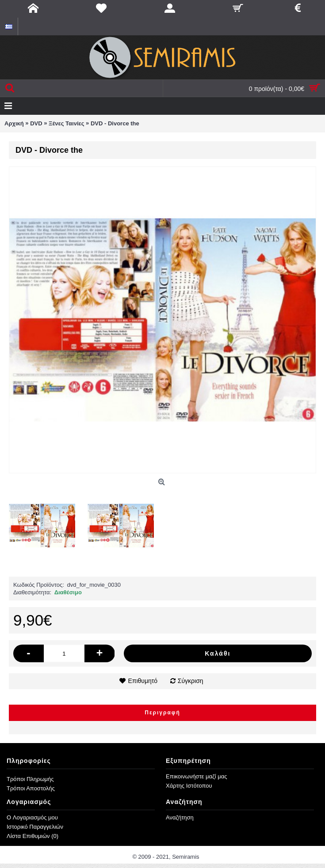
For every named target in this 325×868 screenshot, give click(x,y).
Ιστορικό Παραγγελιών (35, 827)
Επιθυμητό (143, 681)
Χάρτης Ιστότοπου (189, 786)
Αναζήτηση (180, 817)
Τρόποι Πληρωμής (30, 779)
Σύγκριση (191, 681)
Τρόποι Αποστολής (31, 788)
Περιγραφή (162, 713)
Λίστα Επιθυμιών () (32, 836)
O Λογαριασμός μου (32, 817)
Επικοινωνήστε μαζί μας (196, 776)
